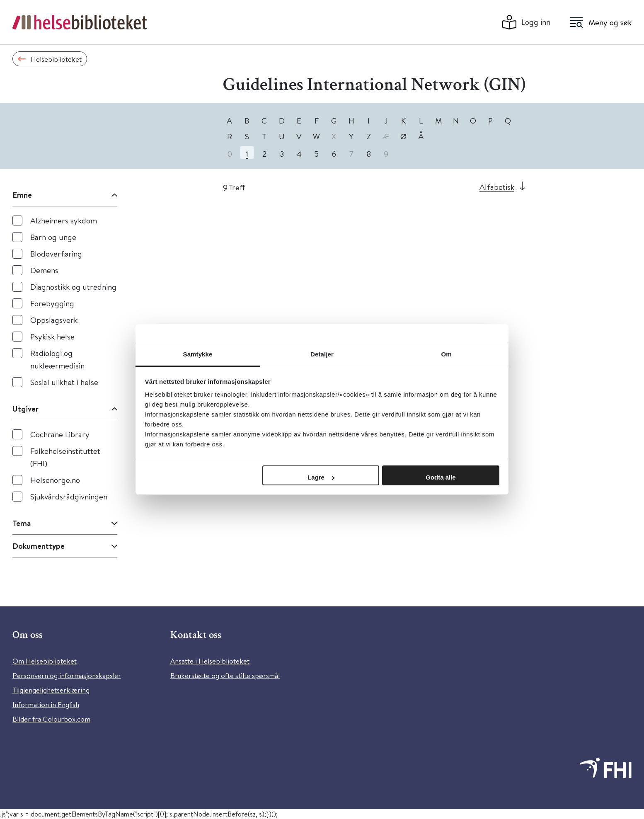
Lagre (321, 477)
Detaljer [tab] (322, 354)
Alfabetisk (497, 187)
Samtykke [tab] (198, 354)
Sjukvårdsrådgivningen (69, 496)
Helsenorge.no (55, 480)
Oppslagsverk (54, 320)
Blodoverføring (56, 253)
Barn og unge (53, 237)
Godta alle (441, 477)
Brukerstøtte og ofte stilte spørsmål (225, 675)
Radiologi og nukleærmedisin (57, 359)
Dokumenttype (39, 546)
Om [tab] (446, 354)
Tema (22, 523)
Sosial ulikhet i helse (64, 382)
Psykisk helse (52, 336)
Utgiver (25, 409)
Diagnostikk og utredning (73, 287)
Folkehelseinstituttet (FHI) (65, 457)
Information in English (46, 704)
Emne (22, 195)
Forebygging (52, 303)
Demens (44, 270)
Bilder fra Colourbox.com (51, 719)
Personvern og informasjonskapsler (67, 675)
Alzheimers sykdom (64, 220)
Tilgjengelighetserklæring (51, 690)
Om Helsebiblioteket (45, 661)
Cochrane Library (60, 434)
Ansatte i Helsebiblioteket (210, 661)
